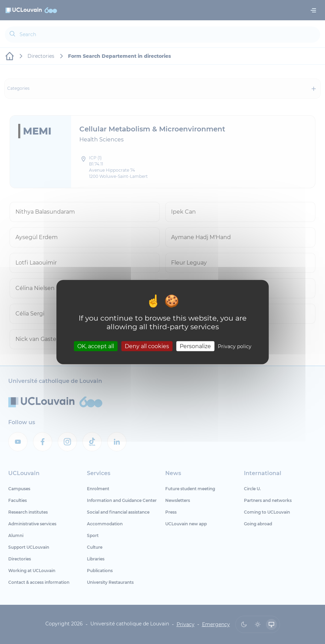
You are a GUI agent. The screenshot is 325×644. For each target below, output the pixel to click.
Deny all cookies (147, 346)
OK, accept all (96, 346)
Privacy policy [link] (235, 346)
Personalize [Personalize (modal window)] (195, 346)
